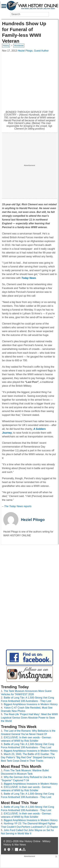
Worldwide (19, 46)
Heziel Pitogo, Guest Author (33, 51)
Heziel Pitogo (33, 520)
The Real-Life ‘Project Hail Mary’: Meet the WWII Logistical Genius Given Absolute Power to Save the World (29, 718)
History (6, 46)
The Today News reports (18, 506)
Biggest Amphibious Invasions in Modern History (31, 704)
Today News (29, 278)
